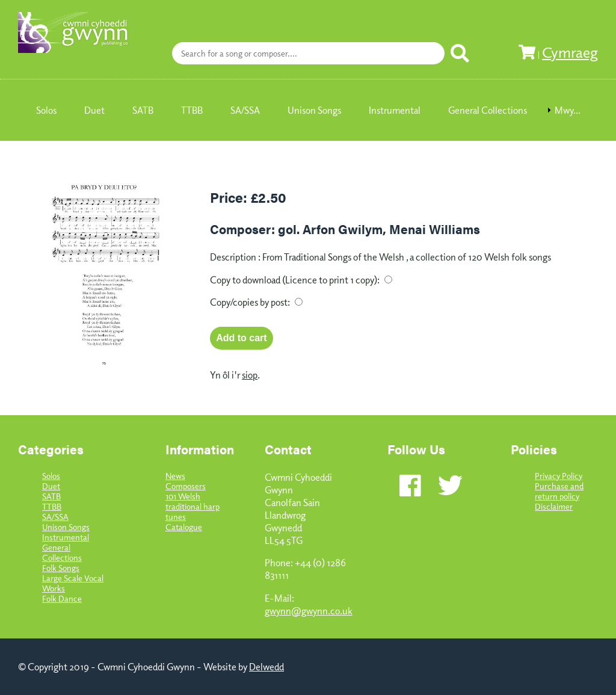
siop (250, 375)
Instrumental (66, 537)
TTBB (52, 506)
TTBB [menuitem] (192, 110)
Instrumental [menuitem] (395, 110)
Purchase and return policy (559, 491)
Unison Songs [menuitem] (314, 110)
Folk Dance (62, 598)
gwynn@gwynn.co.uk (309, 610)
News (175, 476)
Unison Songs (66, 527)
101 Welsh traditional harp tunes (192, 506)
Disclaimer (554, 506)
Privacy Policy (559, 476)
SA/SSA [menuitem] (245, 110)
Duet (51, 486)
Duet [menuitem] (94, 110)
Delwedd (266, 666)
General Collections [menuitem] (488, 110)
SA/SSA (55, 517)
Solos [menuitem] (46, 110)
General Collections (62, 552)
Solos (51, 476)
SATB (51, 496)
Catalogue (184, 527)
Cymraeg (570, 52)
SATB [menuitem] (143, 110)
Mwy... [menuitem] (568, 110)
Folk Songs (61, 568)
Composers (186, 486)
